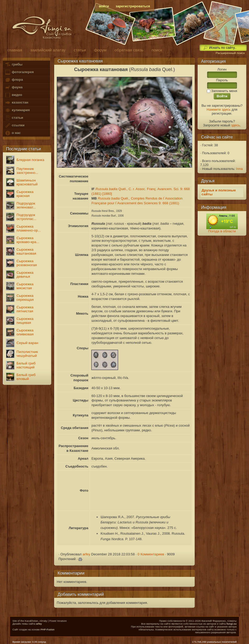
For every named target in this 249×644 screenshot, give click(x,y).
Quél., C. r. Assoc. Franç (126, 189)
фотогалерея (19, 72)
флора (14, 80)
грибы (13, 65)
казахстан (16, 103)
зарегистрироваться (133, 6)
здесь (236, 125)
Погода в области (222, 231)
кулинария (17, 110)
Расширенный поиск (230, 53)
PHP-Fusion (48, 629)
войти (104, 6)
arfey (86, 554)
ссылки (15, 125)
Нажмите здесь (219, 109)
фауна (14, 87)
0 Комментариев (151, 554)
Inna (239, 169)
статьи (14, 118)
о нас (13, 133)
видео (13, 95)
